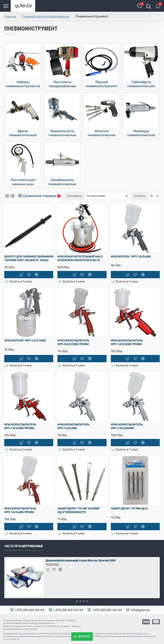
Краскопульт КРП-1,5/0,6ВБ (131, 257)
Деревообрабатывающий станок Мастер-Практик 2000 (81, 560)
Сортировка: (75, 196)
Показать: (140, 196)
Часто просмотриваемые (24, 546)
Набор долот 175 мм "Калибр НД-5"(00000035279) (78, 510)
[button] (77, 601)
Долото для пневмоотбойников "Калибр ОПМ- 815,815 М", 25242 (29, 258)
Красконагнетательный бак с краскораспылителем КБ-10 (80, 258)
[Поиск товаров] (149, 6)
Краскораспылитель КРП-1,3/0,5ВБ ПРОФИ (20, 426)
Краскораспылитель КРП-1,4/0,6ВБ (73, 426)
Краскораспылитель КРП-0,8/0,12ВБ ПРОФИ (73, 342)
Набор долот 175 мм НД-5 (129, 509)
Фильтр (84, 636)
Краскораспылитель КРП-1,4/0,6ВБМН (127, 426)
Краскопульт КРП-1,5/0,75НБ (25, 341)
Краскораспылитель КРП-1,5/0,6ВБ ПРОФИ (20, 510)
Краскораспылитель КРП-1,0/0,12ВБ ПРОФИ (127, 342)
